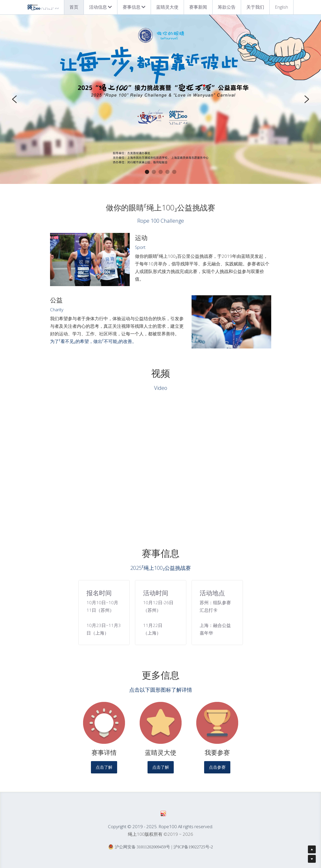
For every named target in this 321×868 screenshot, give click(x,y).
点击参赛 (217, 770)
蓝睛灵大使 (167, 7)
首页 (74, 7)
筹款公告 (227, 7)
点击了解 (104, 770)
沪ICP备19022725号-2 (193, 850)
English (281, 7)
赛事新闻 (198, 7)
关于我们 (255, 7)
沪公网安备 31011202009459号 (139, 850)
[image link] (104, 726)
